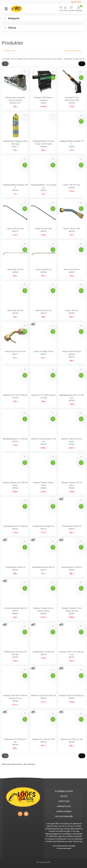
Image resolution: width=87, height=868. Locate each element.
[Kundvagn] (79, 9)
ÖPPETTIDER (64, 801)
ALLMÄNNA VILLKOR (64, 791)
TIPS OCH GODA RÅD (64, 816)
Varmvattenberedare (60, 846)
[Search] (61, 9)
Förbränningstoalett (64, 848)
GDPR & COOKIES (64, 811)
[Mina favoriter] (71, 9)
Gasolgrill (72, 846)
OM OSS (64, 796)
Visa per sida (10, 51)
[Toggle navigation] (6, 9)
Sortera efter (74, 51)
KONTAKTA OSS (64, 806)
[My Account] (65, 9)
